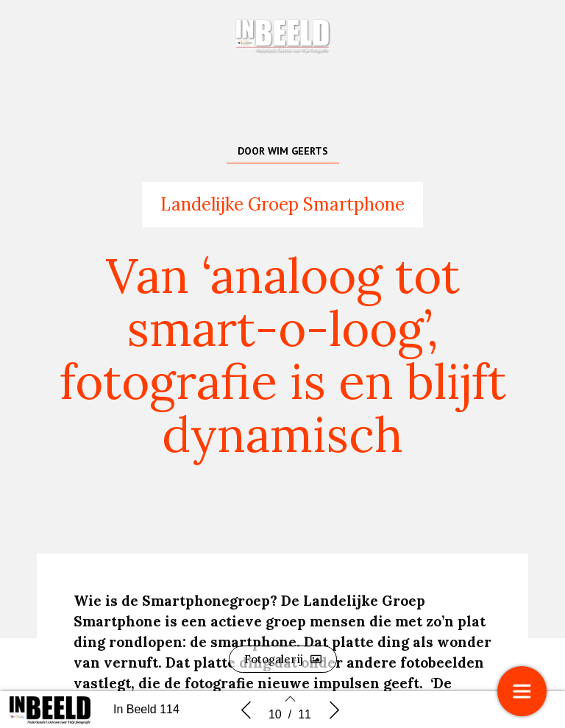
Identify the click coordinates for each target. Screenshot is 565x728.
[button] (283, 659)
